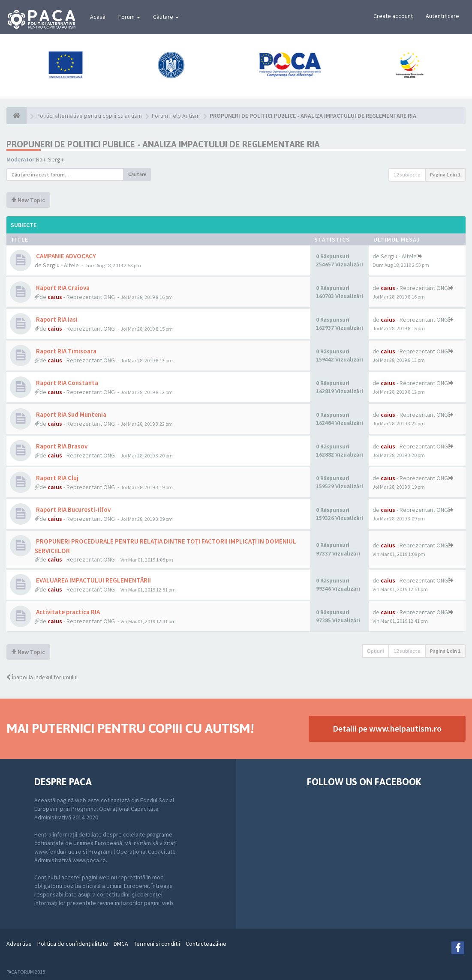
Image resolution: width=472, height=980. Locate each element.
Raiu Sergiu (50, 159)
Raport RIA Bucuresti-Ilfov (73, 509)
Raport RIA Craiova (62, 288)
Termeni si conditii (157, 944)
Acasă (98, 17)
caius (55, 297)
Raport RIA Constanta (66, 383)
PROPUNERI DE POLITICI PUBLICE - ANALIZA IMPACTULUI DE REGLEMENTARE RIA (163, 144)
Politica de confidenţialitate (73, 944)
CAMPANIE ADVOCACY (65, 256)
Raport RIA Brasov (61, 446)
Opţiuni (376, 651)
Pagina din (445, 175)
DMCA (121, 944)
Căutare (166, 17)
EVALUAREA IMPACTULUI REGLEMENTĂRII (93, 580)
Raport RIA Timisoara (66, 351)
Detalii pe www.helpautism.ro (387, 728)
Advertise (19, 944)
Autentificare (442, 16)
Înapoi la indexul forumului (42, 677)
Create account (393, 16)
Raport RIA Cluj (57, 478)
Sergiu (51, 265)
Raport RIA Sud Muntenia (71, 414)
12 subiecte (407, 175)
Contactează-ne (206, 944)
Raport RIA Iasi (56, 319)
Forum (129, 17)
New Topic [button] (28, 200)
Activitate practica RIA (67, 612)
